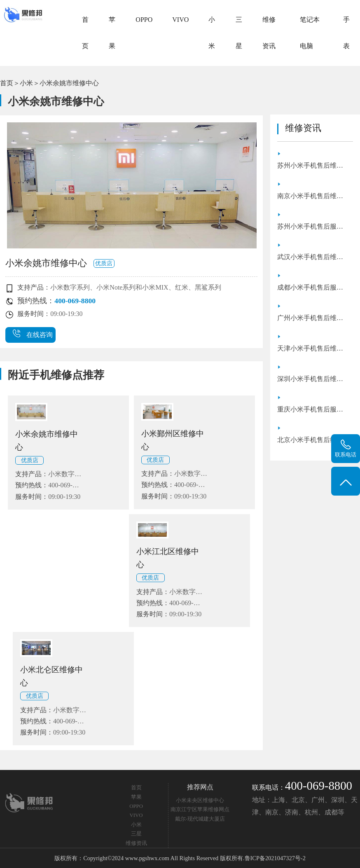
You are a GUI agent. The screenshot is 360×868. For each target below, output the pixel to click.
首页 (85, 33)
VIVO (180, 20)
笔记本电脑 (310, 33)
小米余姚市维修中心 (69, 83)
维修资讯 (269, 33)
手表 (346, 33)
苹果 (112, 33)
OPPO (144, 20)
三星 (239, 33)
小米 (212, 33)
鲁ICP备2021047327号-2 (275, 858)
